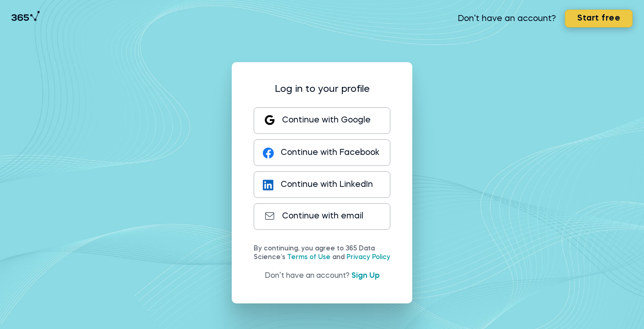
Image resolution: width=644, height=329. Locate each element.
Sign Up (366, 276)
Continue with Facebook (312, 152)
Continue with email (314, 216)
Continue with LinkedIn (319, 185)
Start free (596, 21)
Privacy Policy (368, 257)
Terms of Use (309, 257)
